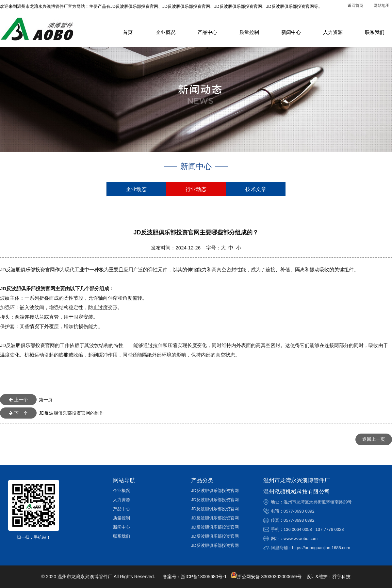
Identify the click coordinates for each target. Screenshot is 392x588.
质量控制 (249, 32)
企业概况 (166, 32)
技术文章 (256, 189)
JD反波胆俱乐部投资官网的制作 (52, 413)
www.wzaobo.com (301, 539)
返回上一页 (374, 439)
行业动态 (196, 189)
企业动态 (136, 189)
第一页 (26, 400)
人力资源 (333, 32)
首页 (128, 32)
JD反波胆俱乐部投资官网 (215, 491)
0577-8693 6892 (299, 511)
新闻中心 (291, 32)
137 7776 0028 (330, 529)
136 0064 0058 (298, 529)
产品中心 (207, 32)
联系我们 (375, 32)
